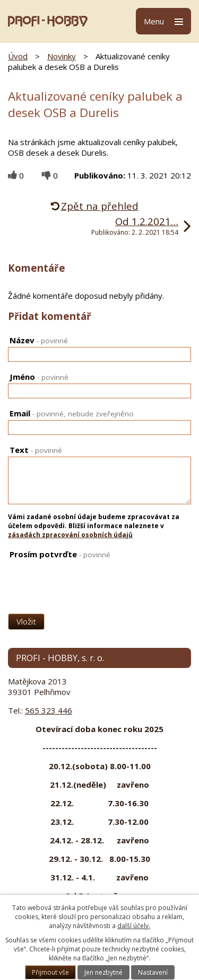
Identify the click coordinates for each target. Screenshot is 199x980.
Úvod (18, 56)
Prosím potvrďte (60, 554)
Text (36, 450)
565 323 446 (49, 710)
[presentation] (59, 578)
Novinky (62, 56)
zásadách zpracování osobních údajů (70, 535)
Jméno (39, 377)
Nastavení (153, 972)
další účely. (134, 926)
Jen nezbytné (103, 972)
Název (39, 340)
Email (72, 413)
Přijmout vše (50, 972)
